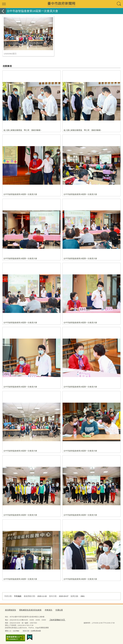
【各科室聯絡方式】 (56, 619)
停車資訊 (44, 610)
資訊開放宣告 (10, 610)
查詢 (119, 4)
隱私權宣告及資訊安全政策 (27, 610)
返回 (3, 11)
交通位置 (53, 610)
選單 (4, 4)
